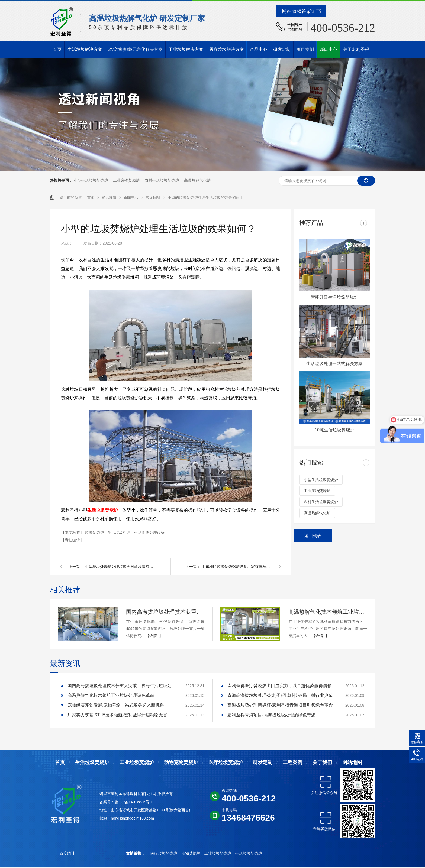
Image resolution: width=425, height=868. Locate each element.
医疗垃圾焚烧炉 (226, 762)
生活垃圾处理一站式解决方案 (334, 364)
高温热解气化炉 (197, 180)
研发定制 (282, 49)
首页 (57, 49)
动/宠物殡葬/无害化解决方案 (135, 49)
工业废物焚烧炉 (126, 180)
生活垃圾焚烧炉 (103, 510)
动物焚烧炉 (191, 853)
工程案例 (292, 762)
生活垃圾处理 (120, 532)
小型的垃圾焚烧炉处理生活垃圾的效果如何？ (205, 197)
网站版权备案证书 (301, 11)
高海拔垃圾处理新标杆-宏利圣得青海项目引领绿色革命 (280, 705)
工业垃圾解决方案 (186, 49)
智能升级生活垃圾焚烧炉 (334, 297)
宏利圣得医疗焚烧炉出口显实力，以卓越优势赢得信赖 (279, 686)
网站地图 (352, 762)
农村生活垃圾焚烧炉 (162, 180)
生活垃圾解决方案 (85, 49)
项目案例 (305, 49)
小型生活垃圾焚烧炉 (91, 180)
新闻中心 (329, 49)
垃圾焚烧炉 (95, 532)
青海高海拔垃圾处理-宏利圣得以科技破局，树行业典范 (280, 695)
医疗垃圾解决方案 (227, 49)
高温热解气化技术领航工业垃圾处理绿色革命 (328, 612)
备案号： (107, 802)
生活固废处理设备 (149, 532)
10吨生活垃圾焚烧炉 (334, 430)
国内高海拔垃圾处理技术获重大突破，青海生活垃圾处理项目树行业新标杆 (165, 612)
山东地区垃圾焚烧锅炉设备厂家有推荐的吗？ (237, 567)
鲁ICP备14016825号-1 (134, 802)
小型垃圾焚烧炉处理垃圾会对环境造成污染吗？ (120, 567)
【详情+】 (154, 636)
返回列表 (313, 536)
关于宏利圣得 (356, 49)
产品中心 (259, 49)
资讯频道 (110, 197)
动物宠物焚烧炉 (181, 762)
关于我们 (322, 762)
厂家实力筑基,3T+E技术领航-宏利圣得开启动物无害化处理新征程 (122, 715)
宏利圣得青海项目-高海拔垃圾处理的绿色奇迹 (271, 715)
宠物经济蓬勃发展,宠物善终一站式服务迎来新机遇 (116, 705)
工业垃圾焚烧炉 (137, 762)
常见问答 (154, 197)
